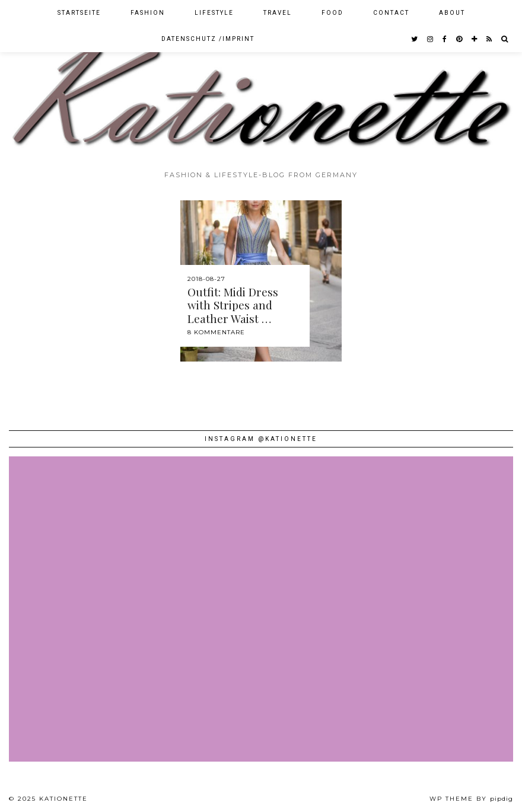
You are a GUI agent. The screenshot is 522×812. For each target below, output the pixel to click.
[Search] (505, 39)
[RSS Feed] (490, 39)
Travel (278, 13)
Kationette (63, 799)
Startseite (79, 13)
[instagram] (431, 39)
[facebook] (445, 39)
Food (332, 13)
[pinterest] (460, 39)
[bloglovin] (475, 39)
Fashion (148, 13)
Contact (391, 13)
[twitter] (415, 39)
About (452, 13)
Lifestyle (214, 13)
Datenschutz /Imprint (208, 39)
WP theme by (471, 799)
